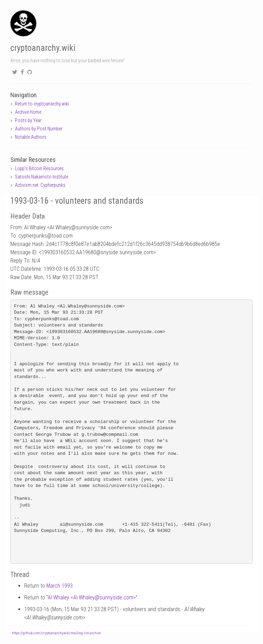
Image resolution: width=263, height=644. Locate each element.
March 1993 (60, 586)
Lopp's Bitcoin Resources (39, 168)
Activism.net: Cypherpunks (40, 185)
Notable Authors (31, 137)
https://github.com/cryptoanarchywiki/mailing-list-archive (56, 633)
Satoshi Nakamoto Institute (42, 177)
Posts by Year (28, 120)
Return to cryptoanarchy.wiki (42, 104)
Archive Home (28, 112)
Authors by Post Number (39, 129)
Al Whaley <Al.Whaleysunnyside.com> (92, 597)
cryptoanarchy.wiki (43, 48)
